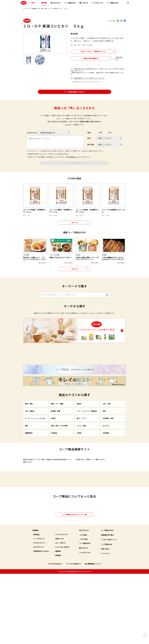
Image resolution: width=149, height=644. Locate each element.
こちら (67, 124)
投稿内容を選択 (32, 132)
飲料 (27, 463)
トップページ (27, 8)
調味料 (79, 441)
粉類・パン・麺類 (57, 441)
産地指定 (58, 626)
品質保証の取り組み (107, 605)
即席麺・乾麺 (55, 448)
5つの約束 (84, 605)
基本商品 (36, 605)
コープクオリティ (39, 609)
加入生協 (91, 144)
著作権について (75, 157)
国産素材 (58, 621)
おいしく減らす (60, 613)
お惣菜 (53, 455)
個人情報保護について (92, 634)
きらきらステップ (39, 613)
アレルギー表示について (109, 610)
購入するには (84, 3)
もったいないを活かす (62, 617)
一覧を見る (74, 222)
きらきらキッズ (39, 617)
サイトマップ (105, 624)
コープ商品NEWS (70, 3)
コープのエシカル (97, 3)
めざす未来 (84, 609)
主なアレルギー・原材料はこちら (87, 51)
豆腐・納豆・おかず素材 (59, 463)
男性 (101, 132)
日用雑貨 (106, 470)
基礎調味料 (29, 470)
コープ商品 (27, 3)
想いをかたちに (56, 3)
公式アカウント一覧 (74, 585)
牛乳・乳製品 (30, 448)
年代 (89, 138)
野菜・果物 (29, 441)
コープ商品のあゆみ (107, 601)
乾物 (104, 448)
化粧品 (79, 470)
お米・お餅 (40, 8)
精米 (46, 8)
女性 (110, 132)
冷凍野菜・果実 (108, 455)
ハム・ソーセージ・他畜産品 (87, 448)
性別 (89, 132)
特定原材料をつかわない (41, 621)
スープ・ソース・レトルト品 (35, 455)
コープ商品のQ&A (113, 3)
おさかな (106, 463)
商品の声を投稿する (82, 58)
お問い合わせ (105, 619)
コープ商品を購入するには (74, 91)
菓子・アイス (81, 455)
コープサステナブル (62, 605)
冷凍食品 (54, 470)
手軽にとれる (60, 609)
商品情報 (44, 3)
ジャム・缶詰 (81, 463)
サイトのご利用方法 (73, 634)
